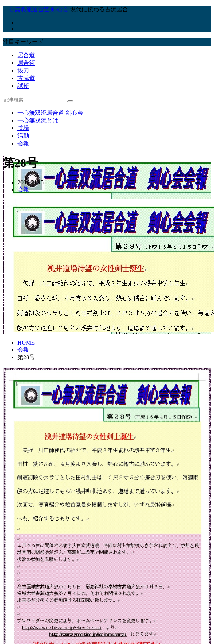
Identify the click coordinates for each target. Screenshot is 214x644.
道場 (23, 128)
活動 (23, 136)
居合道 (26, 55)
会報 (23, 143)
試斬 (23, 86)
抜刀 (23, 70)
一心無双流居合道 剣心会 (50, 113)
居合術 (26, 63)
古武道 (26, 78)
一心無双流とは (38, 120)
